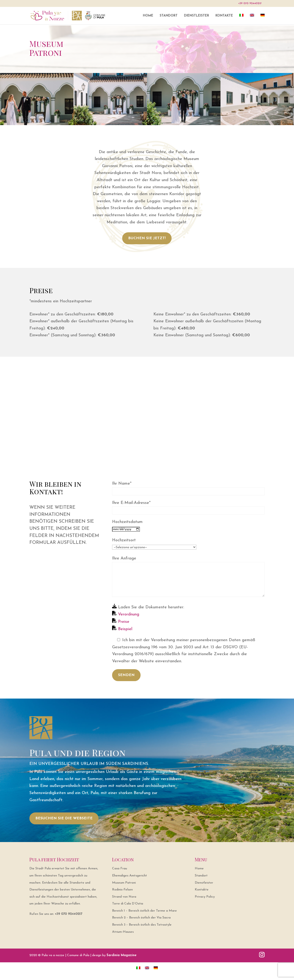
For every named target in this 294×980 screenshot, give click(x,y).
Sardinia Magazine (122, 955)
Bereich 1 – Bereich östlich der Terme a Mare (144, 911)
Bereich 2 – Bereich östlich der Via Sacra (141, 918)
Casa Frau (120, 869)
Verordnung (128, 614)
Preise (123, 622)
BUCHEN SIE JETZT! (147, 238)
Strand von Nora (124, 897)
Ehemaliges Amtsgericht (130, 876)
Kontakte (224, 16)
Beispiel (124, 629)
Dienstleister (196, 16)
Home (148, 16)
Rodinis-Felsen (122, 890)
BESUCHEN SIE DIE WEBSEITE (64, 818)
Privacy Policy (205, 897)
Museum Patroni (124, 883)
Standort (169, 16)
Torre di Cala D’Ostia (128, 904)
